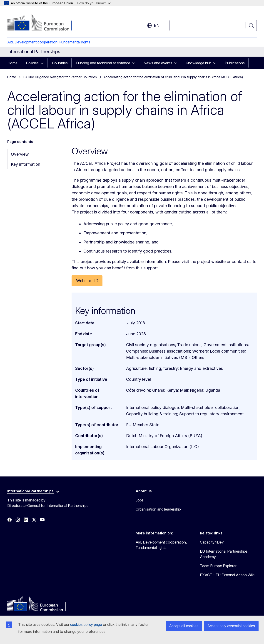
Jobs (140, 500)
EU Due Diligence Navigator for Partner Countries (60, 77)
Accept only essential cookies (231, 626)
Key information (26, 164)
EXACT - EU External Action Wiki (227, 575)
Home (12, 63)
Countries (60, 63)
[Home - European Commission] (44, 23)
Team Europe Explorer (218, 566)
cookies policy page (86, 625)
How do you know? (94, 3)
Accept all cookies (184, 626)
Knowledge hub (198, 63)
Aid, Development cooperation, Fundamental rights (49, 42)
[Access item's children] (43, 63)
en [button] (153, 25)
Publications (235, 63)
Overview (20, 154)
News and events (158, 63)
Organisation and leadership (158, 509)
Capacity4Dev (212, 542)
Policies (32, 63)
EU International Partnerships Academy (224, 554)
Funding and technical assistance (103, 63)
